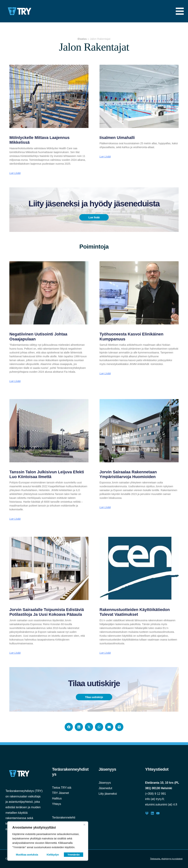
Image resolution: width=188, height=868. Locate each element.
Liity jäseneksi (108, 794)
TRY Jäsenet (61, 793)
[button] (69, 727)
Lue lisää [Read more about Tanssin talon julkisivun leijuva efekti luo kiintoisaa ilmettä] (15, 519)
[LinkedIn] (152, 813)
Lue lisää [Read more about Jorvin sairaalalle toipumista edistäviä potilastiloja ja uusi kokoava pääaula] (15, 653)
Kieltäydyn (53, 855)
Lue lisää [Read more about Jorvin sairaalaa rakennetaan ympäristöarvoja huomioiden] (105, 507)
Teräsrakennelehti (64, 817)
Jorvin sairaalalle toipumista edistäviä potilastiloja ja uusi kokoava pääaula (47, 612)
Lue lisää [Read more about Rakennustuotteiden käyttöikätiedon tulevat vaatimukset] (105, 653)
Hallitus (57, 798)
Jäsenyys (105, 783)
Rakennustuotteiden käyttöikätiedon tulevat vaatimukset (135, 612)
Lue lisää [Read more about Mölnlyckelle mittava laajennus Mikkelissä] (15, 173)
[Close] (84, 825)
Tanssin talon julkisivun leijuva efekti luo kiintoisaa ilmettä (47, 474)
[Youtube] (158, 813)
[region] (48, 841)
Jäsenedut (105, 788)
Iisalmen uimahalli (117, 138)
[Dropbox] (147, 813)
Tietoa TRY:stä (62, 788)
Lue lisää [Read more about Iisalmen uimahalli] (105, 157)
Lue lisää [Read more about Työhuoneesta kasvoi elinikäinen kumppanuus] (105, 373)
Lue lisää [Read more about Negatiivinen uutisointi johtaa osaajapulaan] (15, 381)
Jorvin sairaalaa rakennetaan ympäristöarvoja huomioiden (128, 474)
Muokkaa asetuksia (27, 855)
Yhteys (57, 804)
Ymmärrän (74, 855)
